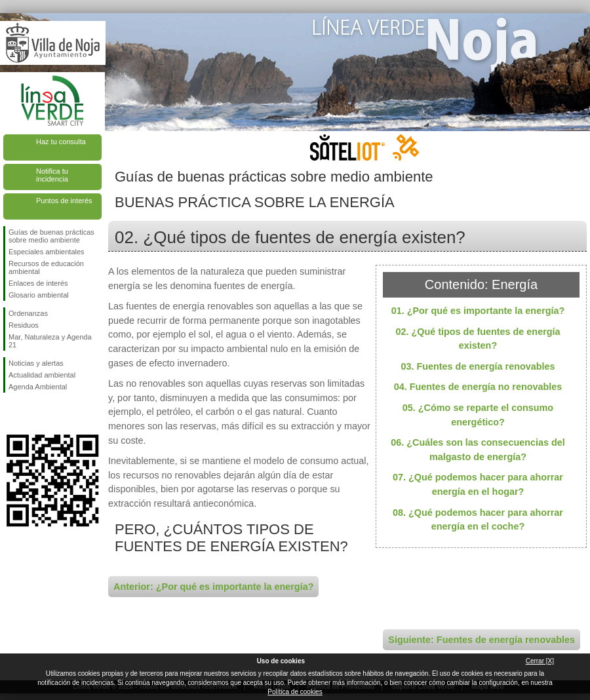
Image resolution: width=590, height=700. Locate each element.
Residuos (24, 325)
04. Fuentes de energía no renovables (478, 387)
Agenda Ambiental (38, 387)
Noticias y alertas (36, 363)
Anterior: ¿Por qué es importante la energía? (213, 587)
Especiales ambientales (47, 252)
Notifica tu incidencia (52, 175)
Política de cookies (295, 692)
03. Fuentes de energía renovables (478, 366)
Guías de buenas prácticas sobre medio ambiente (51, 236)
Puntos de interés (64, 201)
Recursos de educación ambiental (46, 267)
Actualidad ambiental (42, 375)
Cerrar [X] (540, 661)
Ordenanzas (28, 313)
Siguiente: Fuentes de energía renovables (482, 640)
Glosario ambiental (39, 295)
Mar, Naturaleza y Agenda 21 (50, 341)
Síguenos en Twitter (33, 414)
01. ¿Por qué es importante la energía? (478, 311)
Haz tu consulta (61, 142)
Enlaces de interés (38, 283)
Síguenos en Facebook (11, 414)
